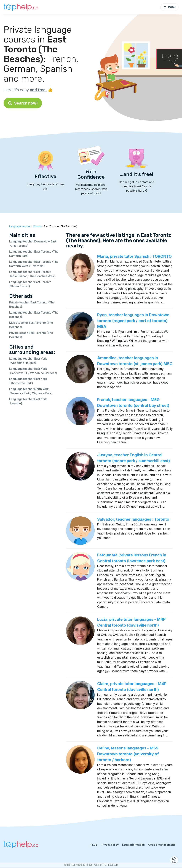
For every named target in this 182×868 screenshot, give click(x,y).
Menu (169, 7)
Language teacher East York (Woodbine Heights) (28, 361)
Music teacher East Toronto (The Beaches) (31, 325)
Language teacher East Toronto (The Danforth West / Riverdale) (34, 264)
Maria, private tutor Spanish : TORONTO (134, 256)
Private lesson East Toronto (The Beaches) (31, 335)
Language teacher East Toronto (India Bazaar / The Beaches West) (32, 274)
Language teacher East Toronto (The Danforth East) (34, 254)
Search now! (23, 103)
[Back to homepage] (21, 7)
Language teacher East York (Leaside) (28, 401)
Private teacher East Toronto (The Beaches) (32, 305)
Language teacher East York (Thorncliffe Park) (28, 381)
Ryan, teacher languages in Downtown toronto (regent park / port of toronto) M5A (133, 321)
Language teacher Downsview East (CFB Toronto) (33, 244)
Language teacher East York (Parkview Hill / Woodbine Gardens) (33, 371)
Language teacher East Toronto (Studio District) (30, 284)
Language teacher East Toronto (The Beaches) (34, 315)
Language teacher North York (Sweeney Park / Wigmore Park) (31, 391)
